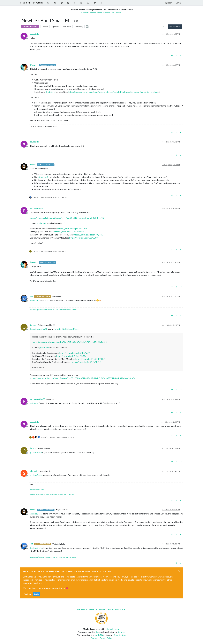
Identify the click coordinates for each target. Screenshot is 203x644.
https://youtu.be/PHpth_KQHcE (88, 235)
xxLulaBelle (34, 34)
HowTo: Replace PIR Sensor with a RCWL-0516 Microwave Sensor (53, 310)
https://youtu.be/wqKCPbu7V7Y (72, 229)
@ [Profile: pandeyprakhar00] (39, 329)
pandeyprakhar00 (37, 208)
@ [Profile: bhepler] (34, 300)
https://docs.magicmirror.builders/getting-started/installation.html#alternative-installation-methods (114, 92)
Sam (98, 632)
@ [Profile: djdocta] (34, 403)
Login (36, 594)
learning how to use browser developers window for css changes (52, 494)
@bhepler (57, 296)
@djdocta (51, 399)
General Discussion (30, 26)
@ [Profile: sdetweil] (51, 92)
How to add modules (37, 489)
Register (27, 594)
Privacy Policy (106, 638)
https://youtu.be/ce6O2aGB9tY (84, 238)
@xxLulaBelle (44, 448)
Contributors (120, 635)
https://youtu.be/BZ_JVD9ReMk (69, 232)
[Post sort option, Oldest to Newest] (163, 26)
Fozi (32, 296)
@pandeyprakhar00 (46, 325)
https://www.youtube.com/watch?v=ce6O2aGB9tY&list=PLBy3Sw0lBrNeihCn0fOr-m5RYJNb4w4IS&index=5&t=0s (82, 378)
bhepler (33, 165)
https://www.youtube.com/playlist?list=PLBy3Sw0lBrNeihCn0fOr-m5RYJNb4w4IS (67, 218)
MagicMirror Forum (31, 3)
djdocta (33, 325)
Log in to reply (175, 26)
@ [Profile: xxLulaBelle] (36, 452)
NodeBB (99, 635)
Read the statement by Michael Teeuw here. (101, 13)
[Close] (179, 571)
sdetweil (33, 471)
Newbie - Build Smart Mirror (66, 329)
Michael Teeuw (113, 629)
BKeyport (34, 65)
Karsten (121, 632)
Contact (95, 638)
